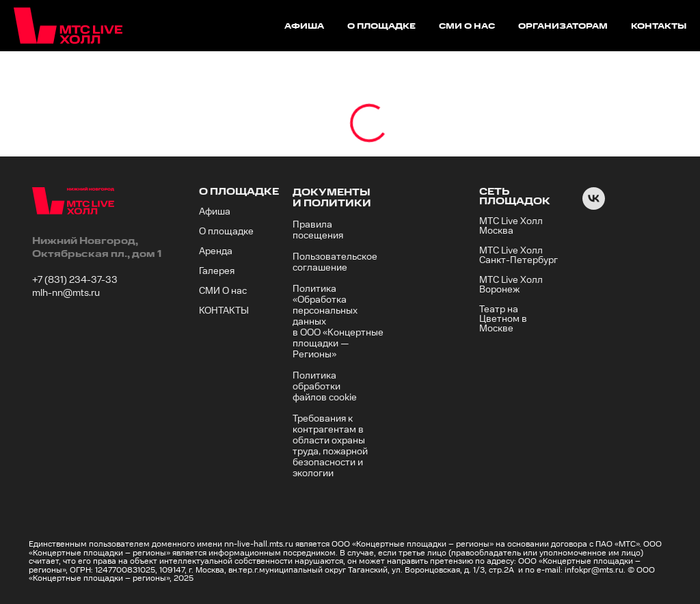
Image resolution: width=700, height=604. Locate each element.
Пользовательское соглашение (335, 262)
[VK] (594, 206)
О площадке (226, 232)
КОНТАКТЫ (224, 311)
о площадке (381, 26)
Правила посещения (318, 230)
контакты (659, 26)
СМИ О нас (223, 291)
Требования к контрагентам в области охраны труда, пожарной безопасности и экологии (330, 446)
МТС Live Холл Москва (511, 226)
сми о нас (467, 26)
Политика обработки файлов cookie (325, 387)
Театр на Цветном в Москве (503, 319)
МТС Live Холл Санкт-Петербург (519, 256)
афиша (304, 26)
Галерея (217, 271)
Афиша (215, 212)
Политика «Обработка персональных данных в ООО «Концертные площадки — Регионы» (338, 322)
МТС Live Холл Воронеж (511, 285)
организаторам (563, 26)
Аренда (216, 251)
